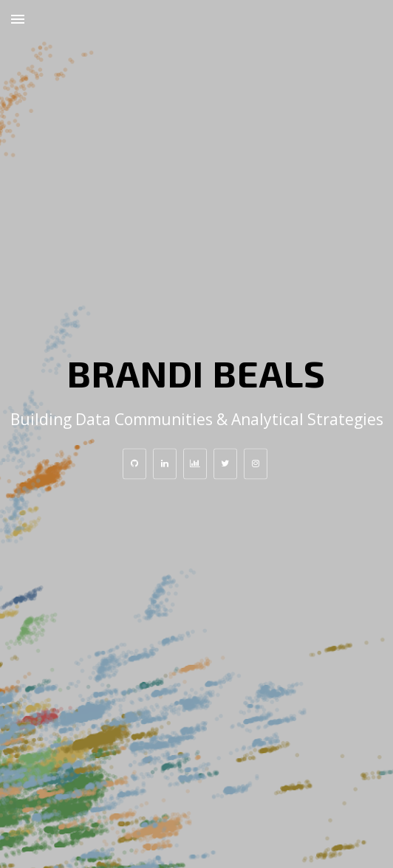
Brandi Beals (196, 373)
